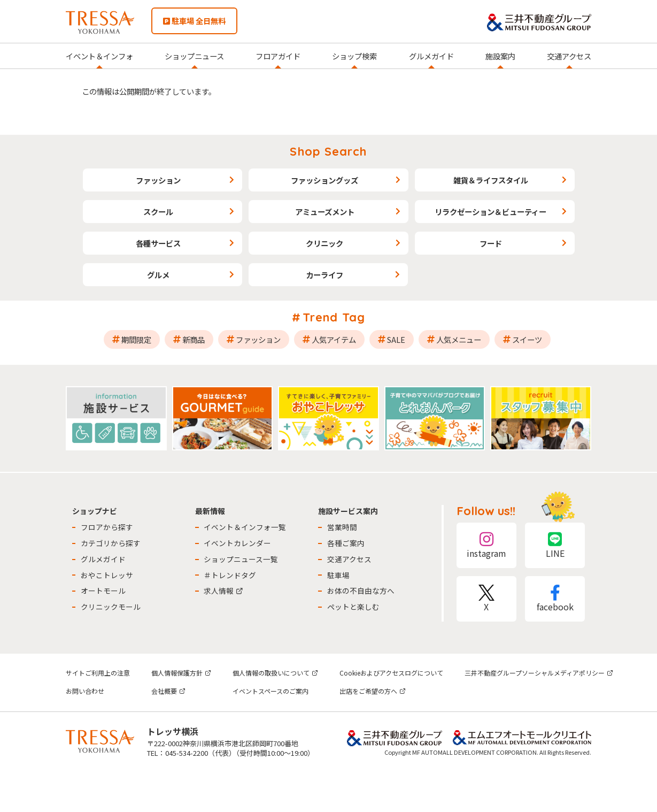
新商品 (194, 339)
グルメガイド (431, 56)
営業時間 (342, 527)
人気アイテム (334, 339)
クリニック (324, 243)
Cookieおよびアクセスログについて (391, 673)
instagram (486, 545)
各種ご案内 (346, 543)
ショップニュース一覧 (241, 559)
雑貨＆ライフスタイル (491, 180)
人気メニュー (459, 339)
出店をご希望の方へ (373, 691)
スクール (158, 212)
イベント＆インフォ (99, 56)
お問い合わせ (85, 691)
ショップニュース (194, 56)
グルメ (158, 275)
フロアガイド (278, 56)
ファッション (158, 180)
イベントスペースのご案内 (270, 691)
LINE (555, 545)
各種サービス (158, 243)
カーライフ (324, 275)
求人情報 (223, 591)
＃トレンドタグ (230, 575)
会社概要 (168, 691)
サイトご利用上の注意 (98, 673)
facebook (555, 599)
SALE (396, 339)
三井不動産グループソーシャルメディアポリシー (539, 673)
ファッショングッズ (324, 180)
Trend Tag (334, 317)
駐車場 (338, 575)
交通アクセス (569, 56)
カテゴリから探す (111, 543)
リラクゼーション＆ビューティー (490, 212)
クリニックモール (111, 607)
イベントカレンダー (237, 543)
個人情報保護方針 (181, 673)
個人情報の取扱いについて (275, 673)
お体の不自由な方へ (361, 591)
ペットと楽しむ (353, 607)
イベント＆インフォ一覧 (245, 527)
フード (491, 243)
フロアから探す (107, 527)
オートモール (103, 591)
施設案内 (500, 56)
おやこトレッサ (107, 575)
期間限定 (136, 339)
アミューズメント (325, 212)
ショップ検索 (354, 56)
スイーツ (527, 339)
